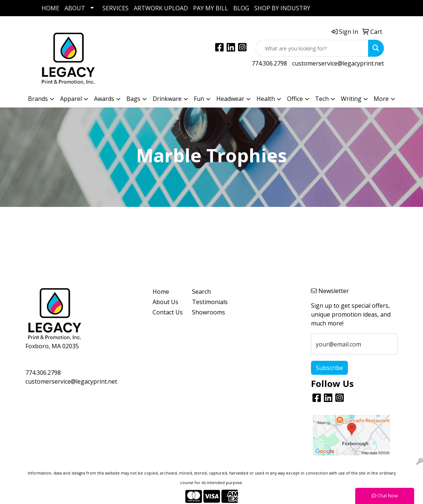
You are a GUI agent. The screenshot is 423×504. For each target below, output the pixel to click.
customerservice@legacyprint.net (338, 63)
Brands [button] (38, 99)
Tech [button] (322, 99)
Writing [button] (351, 99)
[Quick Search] (312, 48)
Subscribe (329, 368)
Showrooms (207, 312)
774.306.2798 (269, 63)
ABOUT (75, 8)
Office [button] (295, 99)
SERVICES (116, 8)
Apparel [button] (71, 99)
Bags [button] (133, 99)
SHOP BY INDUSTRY (282, 8)
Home (161, 292)
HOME (50, 8)
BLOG (241, 8)
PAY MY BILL (211, 8)
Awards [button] (104, 99)
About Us (165, 302)
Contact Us (168, 312)
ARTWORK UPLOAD (161, 8)
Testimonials (207, 302)
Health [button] (266, 99)
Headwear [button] (230, 99)
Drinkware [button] (167, 99)
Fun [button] (199, 99)
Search (201, 292)
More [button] (381, 99)
